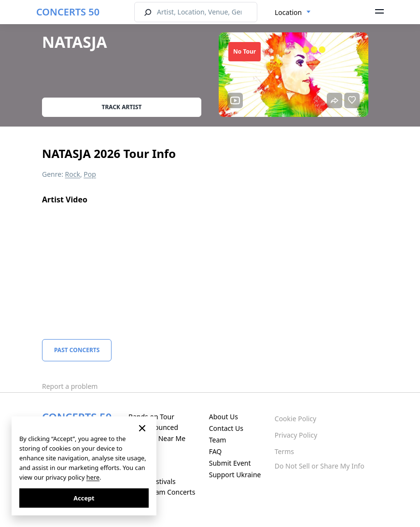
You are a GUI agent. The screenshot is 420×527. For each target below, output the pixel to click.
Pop (90, 174)
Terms (284, 451)
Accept (84, 498)
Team (218, 440)
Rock (73, 174)
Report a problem (70, 386)
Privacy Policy (296, 435)
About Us (224, 417)
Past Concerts (77, 350)
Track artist (122, 107)
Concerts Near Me (157, 438)
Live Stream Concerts (162, 492)
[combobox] (293, 13)
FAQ (216, 451)
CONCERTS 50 (68, 12)
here (93, 477)
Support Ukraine (235, 475)
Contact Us (226, 428)
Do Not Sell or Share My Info (320, 466)
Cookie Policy (295, 419)
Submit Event (230, 463)
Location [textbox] (288, 12)
